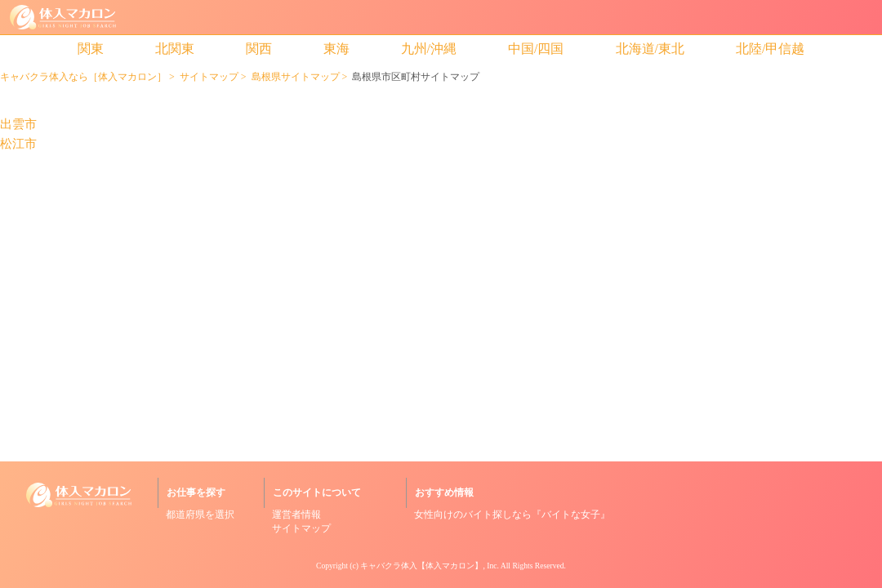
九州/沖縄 (429, 49)
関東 (91, 49)
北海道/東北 (650, 49)
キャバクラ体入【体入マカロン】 (421, 566)
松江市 (18, 144)
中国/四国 (536, 49)
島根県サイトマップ (296, 77)
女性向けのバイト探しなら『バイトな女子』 (512, 514)
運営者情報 (296, 514)
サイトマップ (209, 77)
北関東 (175, 49)
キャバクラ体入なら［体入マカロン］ (83, 77)
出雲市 (18, 125)
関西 (259, 49)
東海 (336, 49)
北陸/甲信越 (770, 49)
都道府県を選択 (200, 514)
